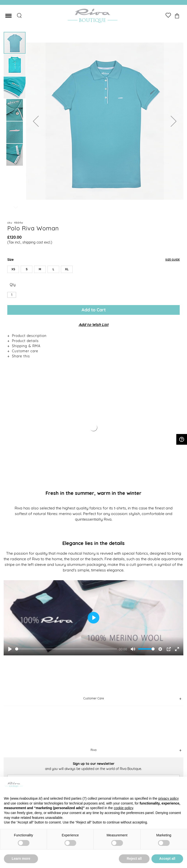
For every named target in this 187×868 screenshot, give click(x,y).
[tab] (93, 336)
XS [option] (13, 269)
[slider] (66, 649)
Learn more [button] (21, 859)
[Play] (10, 649)
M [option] (40, 269)
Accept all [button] (167, 859)
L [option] (53, 269)
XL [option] (67, 269)
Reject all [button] (134, 859)
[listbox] (93, 270)
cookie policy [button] (123, 808)
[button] (36, 121)
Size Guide (173, 260)
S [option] (27, 269)
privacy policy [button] (168, 798)
